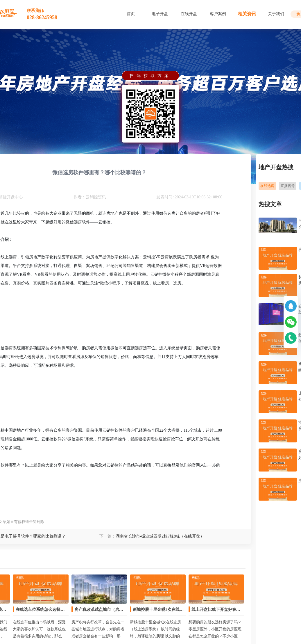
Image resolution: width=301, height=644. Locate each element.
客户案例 (218, 14)
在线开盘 (189, 14)
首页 (131, 14)
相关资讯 (247, 14)
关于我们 (276, 14)
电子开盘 (160, 14)
